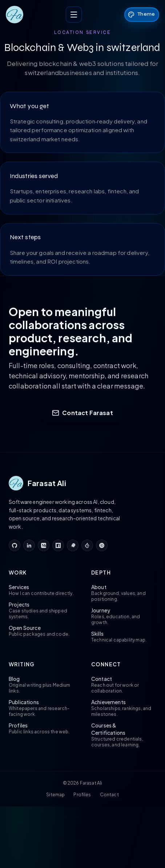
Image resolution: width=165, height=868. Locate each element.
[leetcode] (87, 545)
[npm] (58, 545)
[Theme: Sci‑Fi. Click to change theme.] (142, 15)
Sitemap (55, 795)
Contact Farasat (82, 413)
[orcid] (102, 545)
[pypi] (73, 545)
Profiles (82, 795)
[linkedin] (29, 545)
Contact (109, 795)
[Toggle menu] (74, 15)
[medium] (44, 545)
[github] (15, 545)
